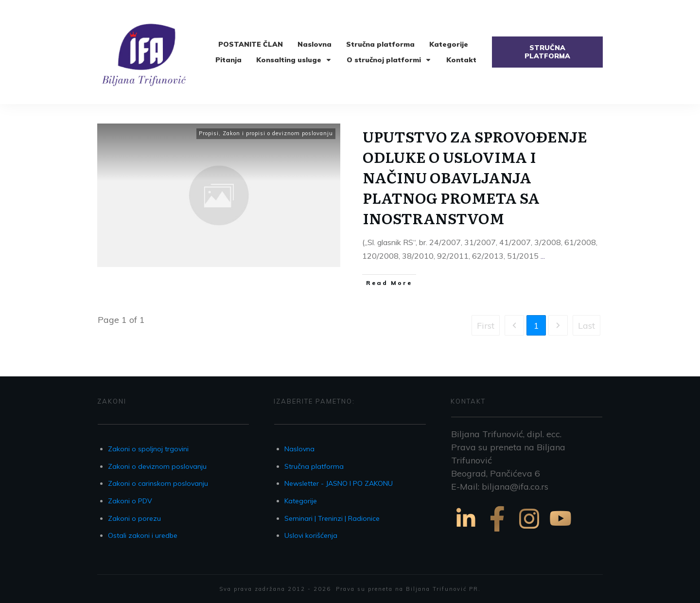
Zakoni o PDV (130, 501)
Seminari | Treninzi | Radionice (332, 518)
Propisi (209, 133)
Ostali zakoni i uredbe (143, 535)
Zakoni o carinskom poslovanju (158, 483)
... (543, 256)
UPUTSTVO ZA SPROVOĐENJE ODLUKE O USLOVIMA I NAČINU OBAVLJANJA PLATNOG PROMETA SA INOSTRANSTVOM (475, 177)
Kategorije (301, 501)
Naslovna (299, 449)
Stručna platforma (314, 466)
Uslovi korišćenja (311, 535)
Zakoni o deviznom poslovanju (157, 466)
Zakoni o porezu (134, 518)
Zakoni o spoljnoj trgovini (148, 449)
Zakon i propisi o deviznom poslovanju (278, 133)
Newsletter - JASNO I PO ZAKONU (339, 483)
